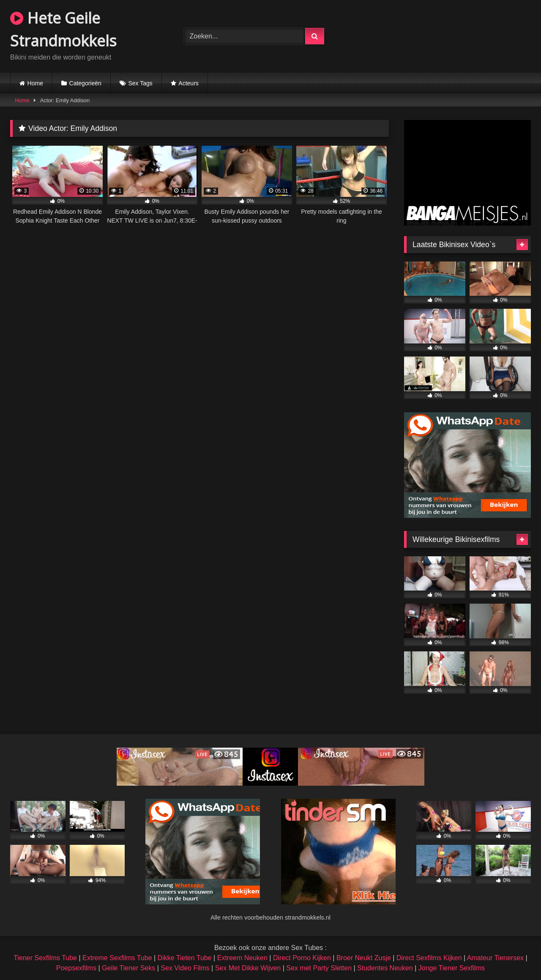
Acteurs (188, 83)
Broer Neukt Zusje (364, 958)
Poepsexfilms (76, 968)
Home (35, 83)
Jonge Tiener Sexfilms (452, 968)
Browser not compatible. (444, 35)
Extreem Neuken (242, 958)
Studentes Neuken (385, 968)
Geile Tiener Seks (128, 968)
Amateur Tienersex (495, 958)
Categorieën (85, 83)
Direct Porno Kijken (302, 958)
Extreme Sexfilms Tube (117, 958)
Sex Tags (140, 83)
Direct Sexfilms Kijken (429, 958)
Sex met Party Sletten (319, 968)
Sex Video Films (185, 968)
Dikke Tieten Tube (185, 958)
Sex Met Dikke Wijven (248, 968)
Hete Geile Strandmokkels (63, 29)
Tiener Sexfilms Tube (45, 958)
